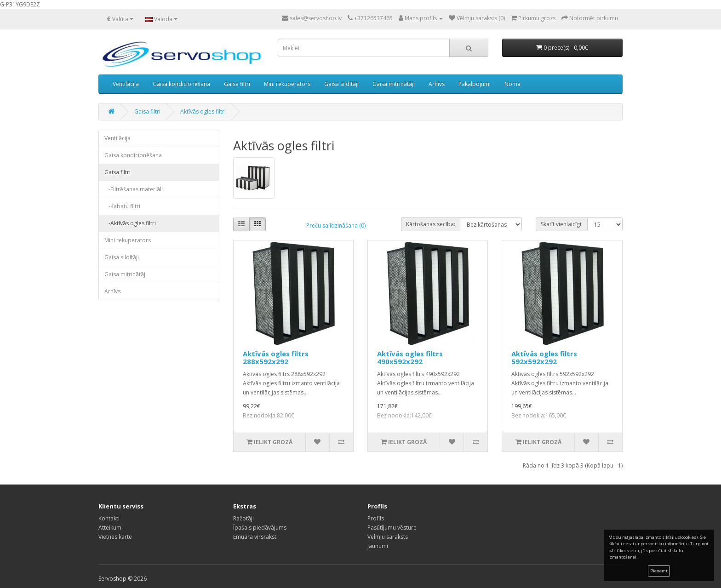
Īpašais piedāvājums (260, 528)
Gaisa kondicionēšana (181, 84)
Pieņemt (659, 571)
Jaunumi (378, 546)
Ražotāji (243, 518)
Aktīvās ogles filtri (203, 111)
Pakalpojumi (475, 84)
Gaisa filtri (237, 84)
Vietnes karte (115, 537)
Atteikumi (111, 528)
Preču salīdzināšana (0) (336, 225)
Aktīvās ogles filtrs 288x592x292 (276, 357)
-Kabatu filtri (122, 206)
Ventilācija (126, 84)
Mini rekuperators (287, 84)
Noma (512, 84)
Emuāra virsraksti (255, 537)
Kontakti (109, 518)
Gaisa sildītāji (341, 84)
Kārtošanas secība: (431, 224)
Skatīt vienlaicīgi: (562, 224)
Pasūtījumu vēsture (392, 528)
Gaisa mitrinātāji (394, 84)
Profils (376, 518)
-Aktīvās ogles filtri (130, 223)
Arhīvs (437, 84)
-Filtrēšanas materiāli (134, 189)
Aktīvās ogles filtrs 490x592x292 (410, 357)
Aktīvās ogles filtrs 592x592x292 (544, 357)
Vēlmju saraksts (388, 537)
